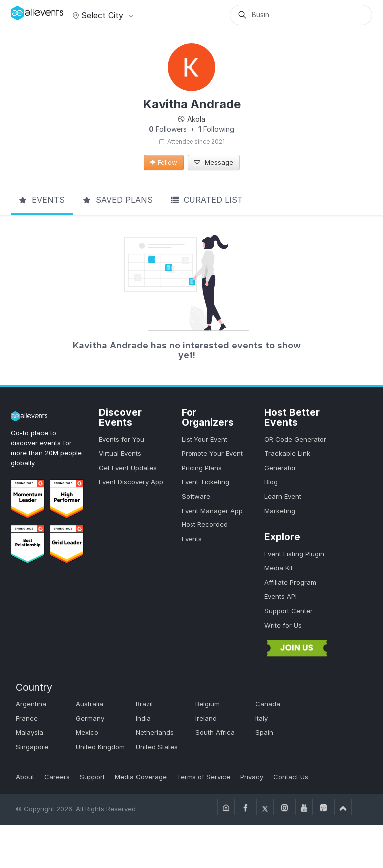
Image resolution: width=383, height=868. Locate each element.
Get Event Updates (128, 468)
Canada (268, 704)
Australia (90, 704)
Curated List (207, 200)
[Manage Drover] (23, 11)
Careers (57, 777)
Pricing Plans (202, 468)
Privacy (252, 777)
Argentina (31, 704)
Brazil (144, 704)
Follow (164, 162)
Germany (90, 718)
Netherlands (155, 732)
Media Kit (279, 568)
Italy (262, 718)
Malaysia (30, 732)
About (25, 777)
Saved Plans (118, 200)
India (143, 718)
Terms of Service (203, 777)
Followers (168, 129)
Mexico (87, 732)
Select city (101, 15)
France (27, 718)
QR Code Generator (295, 439)
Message (214, 162)
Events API (281, 596)
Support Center (288, 611)
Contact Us (291, 777)
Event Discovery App (131, 482)
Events (42, 200)
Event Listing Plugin (294, 554)
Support (92, 777)
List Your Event (204, 439)
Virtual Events (120, 453)
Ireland (206, 718)
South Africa (215, 732)
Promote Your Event (212, 453)
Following (216, 129)
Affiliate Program (290, 582)
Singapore (32, 747)
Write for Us (283, 625)
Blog (271, 482)
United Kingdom (100, 747)
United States (157, 747)
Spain (264, 732)
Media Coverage (141, 777)
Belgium (208, 704)
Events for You (121, 439)
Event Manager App (212, 511)
